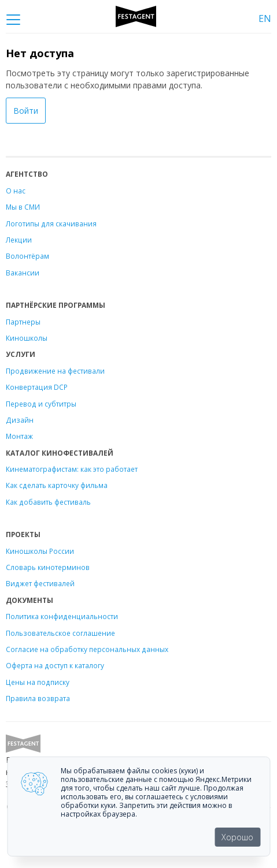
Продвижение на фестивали (55, 371)
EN (265, 18)
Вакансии (23, 273)
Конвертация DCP (37, 387)
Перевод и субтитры (41, 404)
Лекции (19, 240)
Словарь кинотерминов (48, 567)
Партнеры (23, 322)
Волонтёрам (27, 256)
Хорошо (237, 837)
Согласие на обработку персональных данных (87, 649)
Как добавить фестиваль (48, 502)
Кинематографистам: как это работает (72, 469)
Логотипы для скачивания (51, 223)
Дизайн (20, 420)
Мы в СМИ (23, 207)
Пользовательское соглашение (60, 633)
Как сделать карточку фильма (57, 485)
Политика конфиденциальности (62, 616)
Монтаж (19, 436)
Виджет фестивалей (40, 583)
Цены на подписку (38, 682)
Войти (26, 111)
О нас (16, 191)
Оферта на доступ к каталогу (55, 665)
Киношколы (27, 338)
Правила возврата (38, 698)
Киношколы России (40, 551)
